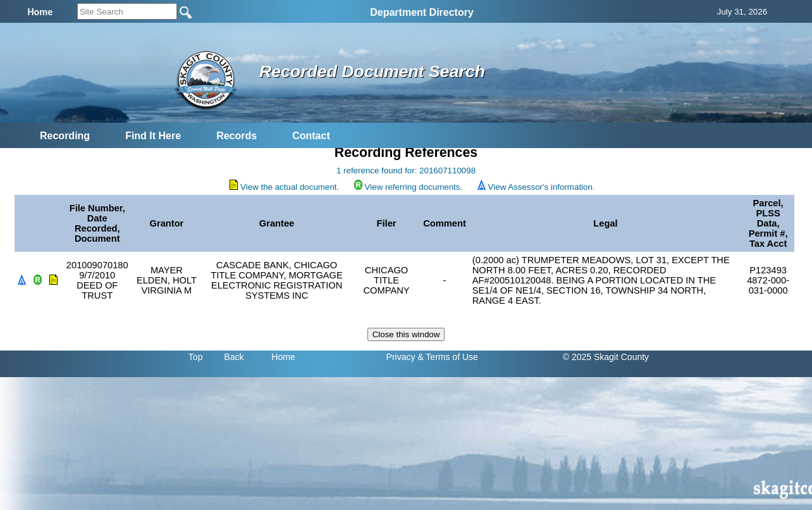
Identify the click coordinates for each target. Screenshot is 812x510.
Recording (65, 136)
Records (237, 136)
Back (234, 357)
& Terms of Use (447, 357)
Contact (311, 136)
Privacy (401, 357)
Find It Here (153, 136)
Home (283, 357)
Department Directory (422, 12)
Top (196, 357)
